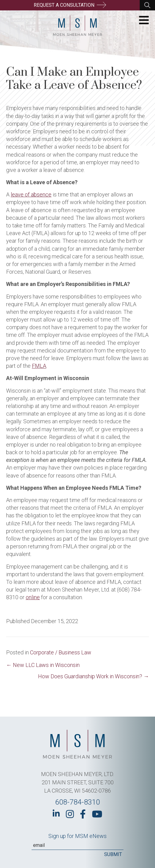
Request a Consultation (70, 5)
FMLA (39, 366)
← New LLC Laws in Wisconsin (43, 665)
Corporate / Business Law (61, 652)
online (33, 597)
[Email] (77, 845)
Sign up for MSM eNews (77, 836)
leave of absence (31, 194)
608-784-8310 (77, 802)
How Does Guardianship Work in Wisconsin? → (93, 676)
